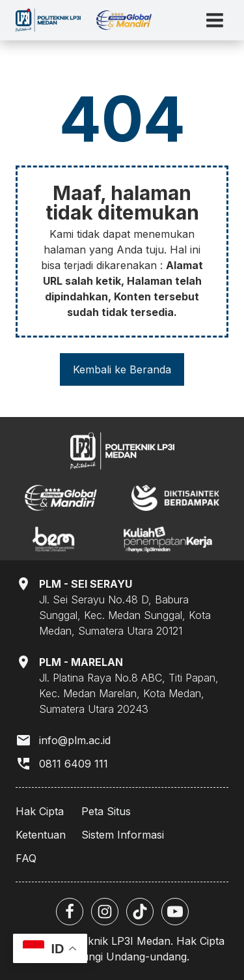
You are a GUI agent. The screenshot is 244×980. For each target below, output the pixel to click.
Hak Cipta (40, 811)
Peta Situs (106, 811)
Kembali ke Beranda (122, 369)
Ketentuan (41, 835)
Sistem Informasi (123, 835)
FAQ (26, 858)
